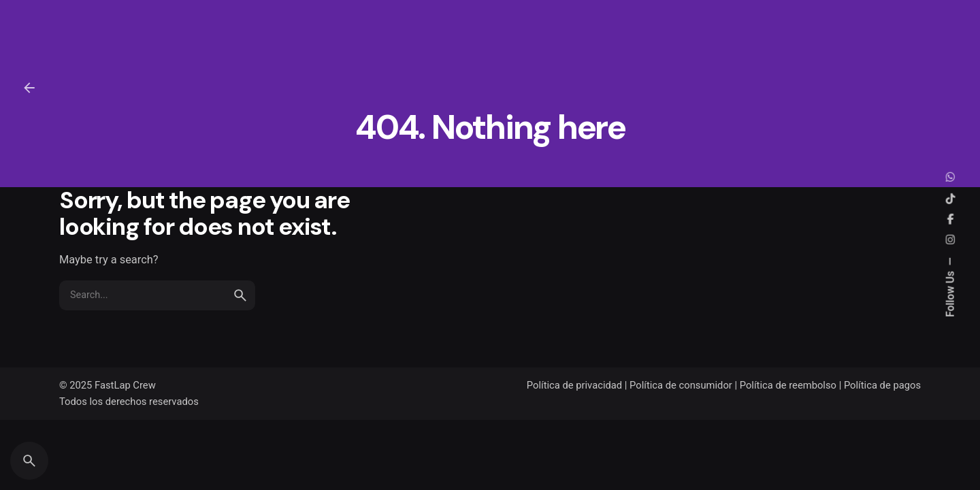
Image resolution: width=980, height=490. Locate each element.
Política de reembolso (788, 385)
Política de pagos (882, 385)
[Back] (29, 88)
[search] (240, 305)
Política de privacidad (574, 385)
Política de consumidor (681, 385)
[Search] (29, 461)
